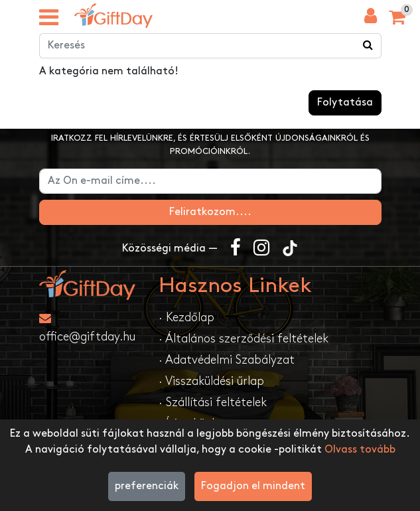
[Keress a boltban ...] (368, 46)
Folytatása (345, 103)
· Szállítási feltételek (213, 402)
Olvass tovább (360, 450)
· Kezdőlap (186, 318)
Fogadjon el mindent (253, 486)
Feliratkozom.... (210, 212)
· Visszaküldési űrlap (211, 381)
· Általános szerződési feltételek (244, 339)
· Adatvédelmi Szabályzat (227, 360)
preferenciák (147, 486)
